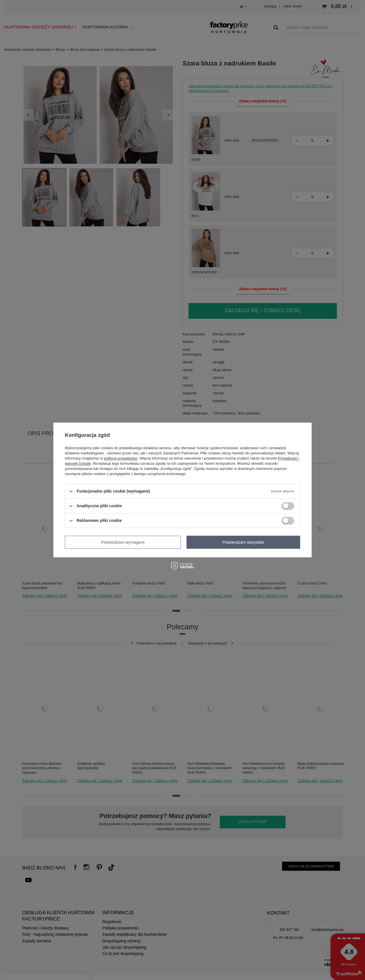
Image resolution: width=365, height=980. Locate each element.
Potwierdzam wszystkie (243, 542)
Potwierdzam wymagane (123, 542)
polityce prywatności (121, 458)
